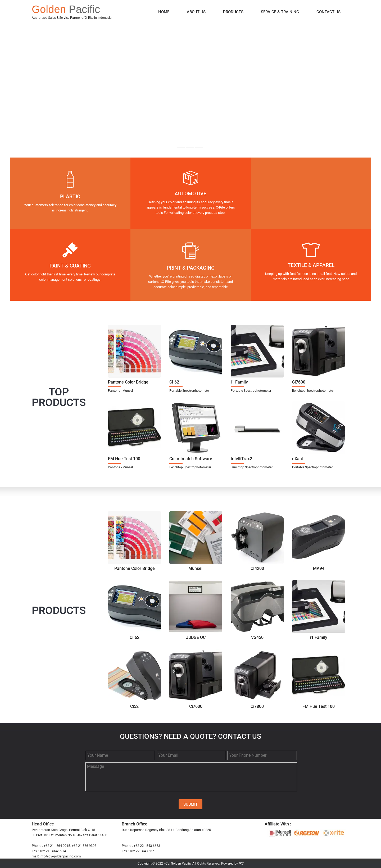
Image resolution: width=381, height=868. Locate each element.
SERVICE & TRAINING (280, 12)
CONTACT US (328, 12)
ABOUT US (196, 12)
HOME (164, 12)
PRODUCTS (233, 12)
